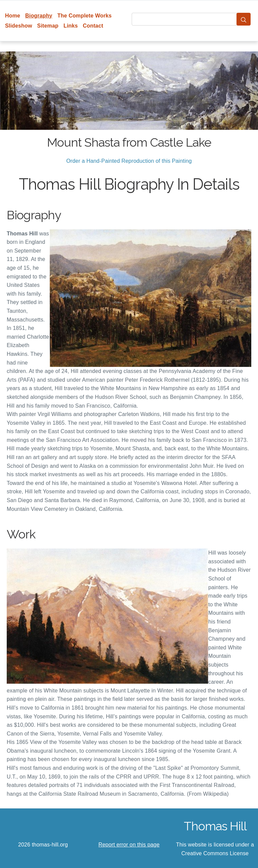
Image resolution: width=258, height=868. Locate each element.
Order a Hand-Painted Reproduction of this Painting (129, 161)
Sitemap (48, 26)
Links (71, 26)
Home (13, 16)
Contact (93, 26)
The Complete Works (85, 16)
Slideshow (19, 26)
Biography (39, 16)
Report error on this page (129, 845)
